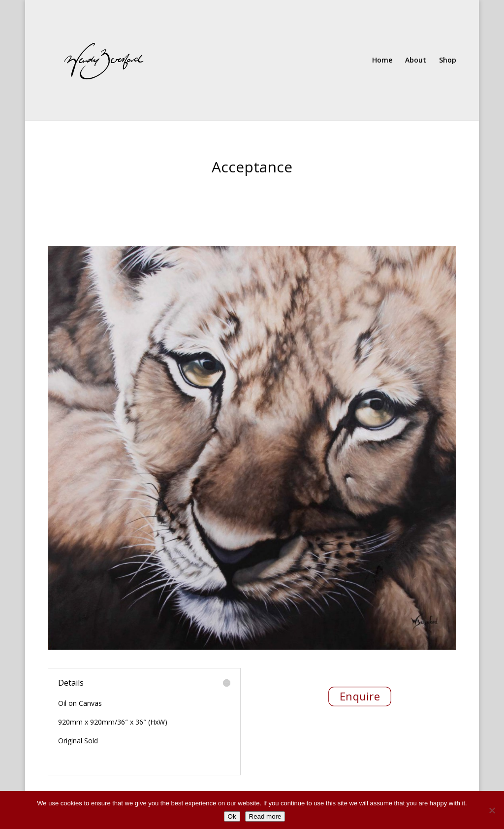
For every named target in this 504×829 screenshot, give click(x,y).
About (416, 61)
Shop (448, 61)
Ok (232, 816)
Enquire (360, 696)
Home (382, 61)
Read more (265, 816)
